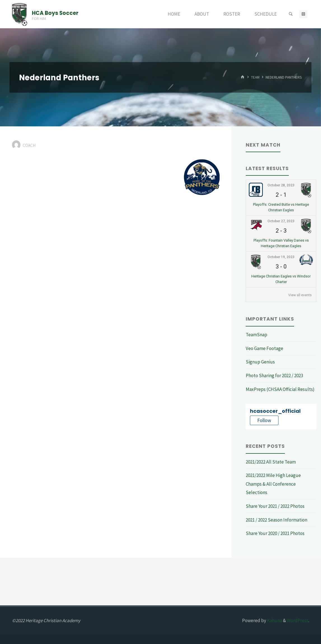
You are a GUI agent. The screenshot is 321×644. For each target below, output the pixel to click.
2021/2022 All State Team (271, 462)
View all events (300, 295)
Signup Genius (260, 362)
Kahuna (274, 620)
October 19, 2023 (281, 257)
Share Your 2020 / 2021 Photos (275, 533)
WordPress (298, 620)
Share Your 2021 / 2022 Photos (275, 506)
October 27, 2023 (281, 221)
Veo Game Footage (264, 348)
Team (255, 77)
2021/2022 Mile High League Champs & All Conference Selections (273, 484)
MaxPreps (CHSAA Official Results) (280, 389)
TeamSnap (256, 335)
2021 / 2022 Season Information (277, 520)
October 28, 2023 (281, 185)
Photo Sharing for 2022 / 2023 (274, 376)
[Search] (290, 14)
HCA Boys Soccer (55, 13)
